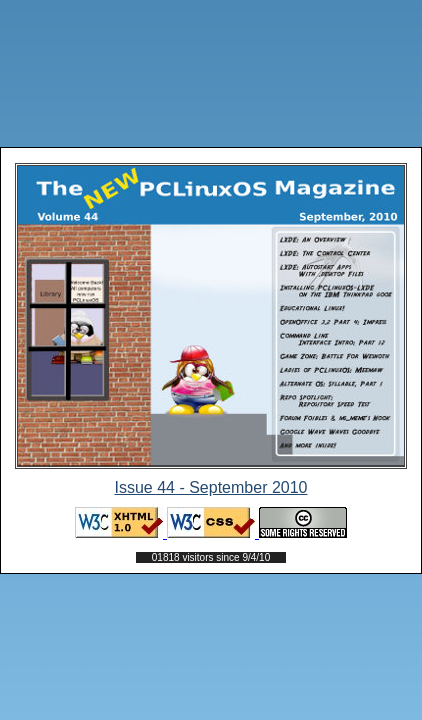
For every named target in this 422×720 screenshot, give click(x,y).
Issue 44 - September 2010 (210, 487)
